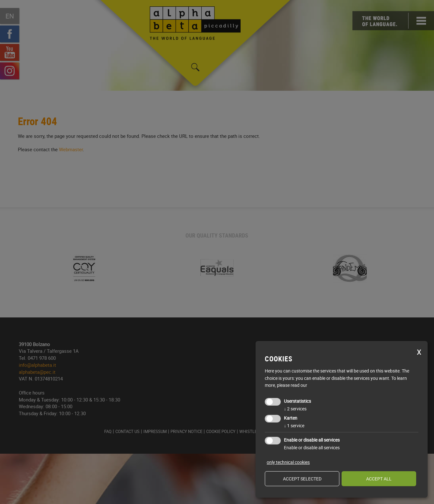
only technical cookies (288, 462)
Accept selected (302, 479)
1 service (294, 426)
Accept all (379, 479)
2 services (295, 409)
